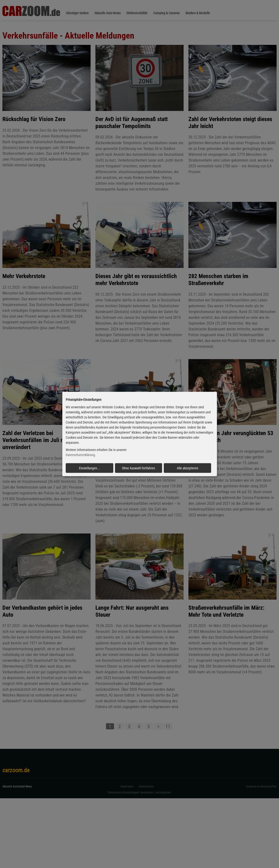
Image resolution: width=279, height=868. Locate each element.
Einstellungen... (89, 468)
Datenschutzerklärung (80, 455)
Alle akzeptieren (188, 468)
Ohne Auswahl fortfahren (139, 468)
